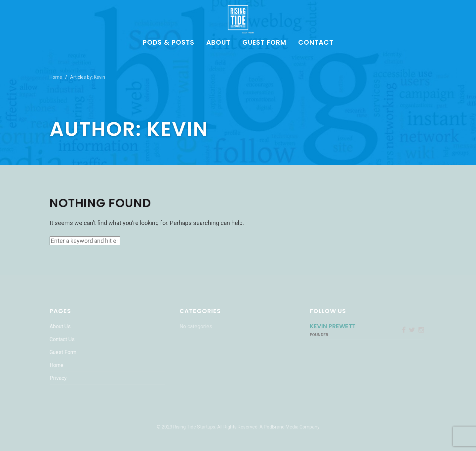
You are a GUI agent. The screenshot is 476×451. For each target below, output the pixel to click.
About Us (60, 326)
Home (56, 77)
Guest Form (264, 43)
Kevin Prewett (333, 326)
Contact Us (62, 339)
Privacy (58, 378)
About (218, 43)
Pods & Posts (169, 43)
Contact (316, 43)
